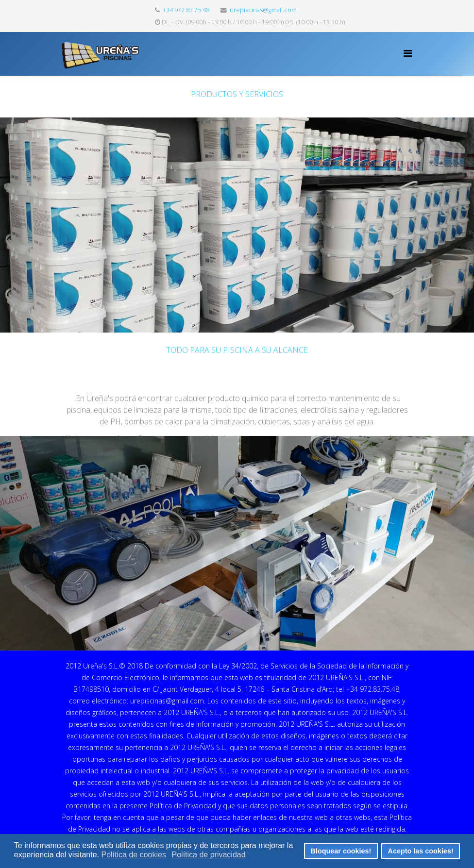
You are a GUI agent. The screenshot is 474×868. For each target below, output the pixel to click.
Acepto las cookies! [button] (421, 851)
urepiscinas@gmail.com (263, 10)
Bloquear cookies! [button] (341, 851)
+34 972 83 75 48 (186, 10)
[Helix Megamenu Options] (408, 53)
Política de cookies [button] (133, 855)
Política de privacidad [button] (209, 855)
